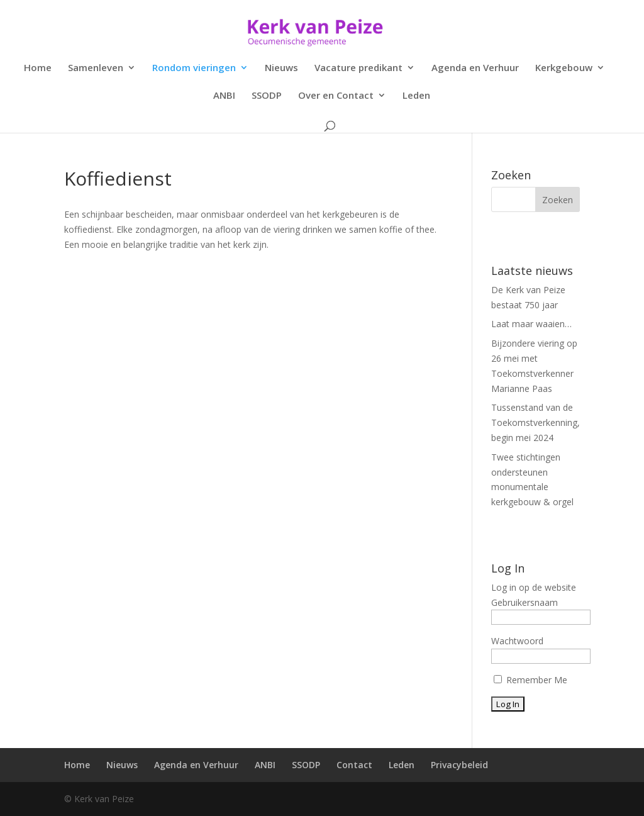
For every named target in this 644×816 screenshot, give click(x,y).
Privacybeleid (459, 765)
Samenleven (96, 68)
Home (38, 68)
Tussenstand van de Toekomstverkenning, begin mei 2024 (536, 422)
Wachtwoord (517, 641)
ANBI (224, 96)
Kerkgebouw (564, 68)
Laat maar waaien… (531, 324)
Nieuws (281, 68)
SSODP (267, 96)
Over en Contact (336, 96)
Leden (416, 96)
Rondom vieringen (194, 68)
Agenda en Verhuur (475, 68)
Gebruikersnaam (525, 602)
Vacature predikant (358, 68)
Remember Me (530, 680)
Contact (354, 765)
